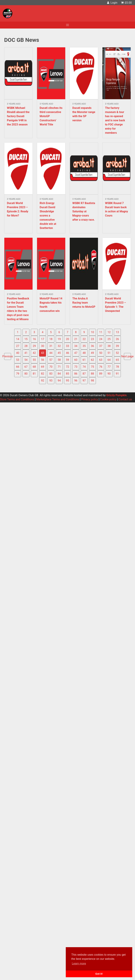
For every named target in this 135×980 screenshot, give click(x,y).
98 (92, 381)
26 (117, 339)
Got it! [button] (99, 974)
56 (43, 360)
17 (43, 339)
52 (117, 353)
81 (34, 374)
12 (109, 332)
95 (67, 381)
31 (51, 346)
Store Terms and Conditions (17, 399)
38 (109, 346)
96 (76, 381)
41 (26, 353)
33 (67, 346)
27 (18, 346)
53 (18, 360)
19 (59, 339)
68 (34, 367)
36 (92, 346)
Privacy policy (90, 399)
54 (26, 360)
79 (18, 374)
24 (101, 339)
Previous (8, 356)
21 (76, 339)
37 (101, 346)
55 (34, 360)
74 (84, 367)
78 (117, 367)
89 (101, 374)
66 (18, 367)
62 (92, 360)
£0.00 (126, 3)
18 (51, 339)
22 (84, 339)
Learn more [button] (79, 963)
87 (84, 374)
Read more (18, 93)
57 (51, 360)
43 (43, 353)
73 (76, 367)
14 (18, 339)
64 (109, 360)
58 (59, 360)
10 (92, 332)
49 (92, 353)
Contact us (125, 399)
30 (43, 346)
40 (18, 353)
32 (59, 346)
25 (109, 339)
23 (92, 339)
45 (59, 353)
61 (84, 360)
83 (51, 374)
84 (59, 374)
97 (84, 381)
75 (92, 367)
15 (26, 339)
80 (26, 374)
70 (51, 367)
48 (84, 353)
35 (84, 346)
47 (76, 353)
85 (67, 374)
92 (43, 381)
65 (117, 360)
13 (117, 332)
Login (112, 3)
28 (26, 346)
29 (34, 346)
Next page (127, 356)
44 (51, 353)
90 (109, 374)
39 (117, 346)
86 (76, 374)
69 (43, 367)
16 (34, 339)
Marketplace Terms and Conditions (58, 399)
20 (67, 339)
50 (101, 353)
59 (67, 360)
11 (101, 332)
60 (76, 360)
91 (117, 374)
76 (101, 367)
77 (109, 367)
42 (34, 353)
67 (26, 367)
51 (109, 353)
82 (43, 374)
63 (101, 360)
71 (59, 367)
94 (59, 381)
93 (51, 381)
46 (67, 353)
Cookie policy (108, 399)
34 (76, 346)
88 (92, 374)
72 (67, 367)
